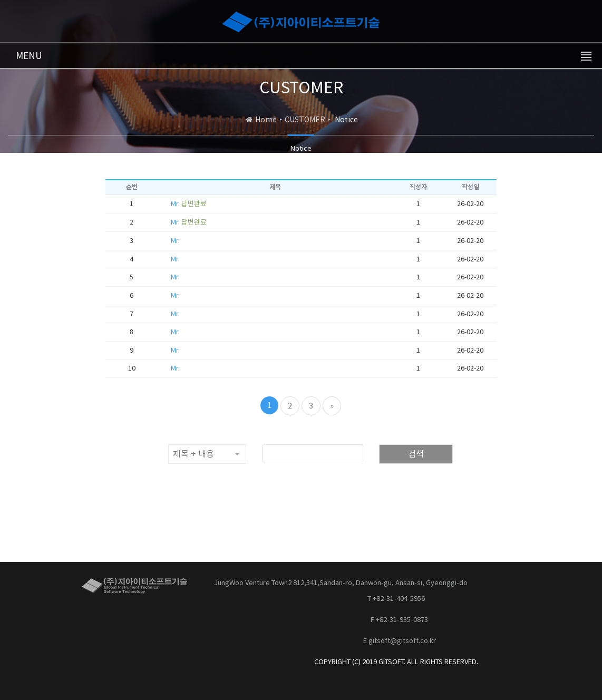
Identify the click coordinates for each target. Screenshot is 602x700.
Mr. (189, 204)
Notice (301, 148)
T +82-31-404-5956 (396, 599)
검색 (416, 454)
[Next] (332, 406)
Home (266, 120)
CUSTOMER (305, 120)
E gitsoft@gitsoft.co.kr (400, 641)
